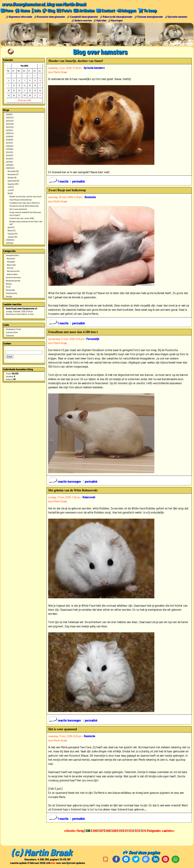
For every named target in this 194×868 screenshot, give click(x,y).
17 (40, 85)
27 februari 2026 (24, 100)
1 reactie (59, 181)
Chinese (10, 268)
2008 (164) (10, 240)
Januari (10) (12, 237)
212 (132, 831)
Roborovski (11, 265)
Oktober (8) (12, 177)
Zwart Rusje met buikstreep (21, 200)
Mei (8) (10, 193)
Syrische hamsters (13, 277)
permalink (79, 181)
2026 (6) (9, 114)
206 (95, 831)
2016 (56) (9, 146)
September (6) (13, 181)
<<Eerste (70, 831)
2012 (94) (9, 158)
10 (40, 80)
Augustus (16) (13, 184)
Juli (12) (11, 187)
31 (40, 95)
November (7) (13, 174)
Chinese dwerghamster (150, 17)
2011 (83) (9, 162)
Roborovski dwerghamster (118, 17)
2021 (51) (9, 130)
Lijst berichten (12, 332)
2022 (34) (10, 127)
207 (101, 831)
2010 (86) (9, 165)
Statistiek (10, 335)
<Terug (80, 831)
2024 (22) (10, 121)
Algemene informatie (20, 17)
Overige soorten (13, 271)
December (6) (13, 171)
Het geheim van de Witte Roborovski (24, 206)
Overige (9, 296)
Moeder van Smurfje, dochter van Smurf (25, 196)
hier (53, 863)
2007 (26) (10, 243)
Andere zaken (12, 274)
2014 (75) (9, 152)
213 (138, 831)
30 (35, 95)
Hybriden (102, 20)
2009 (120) (10, 168)
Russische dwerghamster (51, 17)
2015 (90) (9, 149)
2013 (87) (9, 155)
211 (126, 831)
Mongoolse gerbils (13, 280)
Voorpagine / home (13, 329)
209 (114, 831)
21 (25, 90)
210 (121, 831)
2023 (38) (10, 124)
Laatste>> (168, 831)
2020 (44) (10, 133)
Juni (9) (11, 190)
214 (144, 831)
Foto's (8, 287)
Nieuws (9, 284)
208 (108, 831)
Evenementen (12, 293)
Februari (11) (12, 234)
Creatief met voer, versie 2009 (22, 218)
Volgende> (155, 831)
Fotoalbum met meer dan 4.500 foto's (25, 203)
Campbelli (11, 262)
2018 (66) (9, 140)
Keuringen (117, 20)
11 (9, 85)
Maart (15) (11, 230)
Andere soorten (83, 20)
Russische (11, 258)
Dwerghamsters (12, 255)
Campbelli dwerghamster (84, 17)
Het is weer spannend (18, 209)
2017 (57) (9, 143)
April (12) (11, 227)
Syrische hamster (178, 17)
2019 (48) (9, 136)
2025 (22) (10, 117)
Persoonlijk (10, 290)
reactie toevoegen (65, 481)
